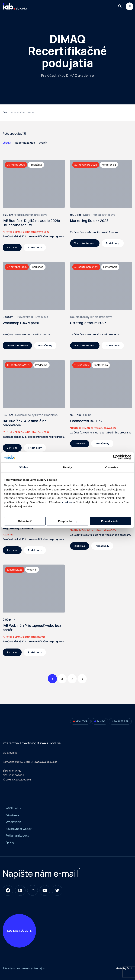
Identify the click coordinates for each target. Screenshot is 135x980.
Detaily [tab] (67, 467)
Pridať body (35, 247)
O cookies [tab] (112, 467)
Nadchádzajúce (25, 143)
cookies (67, 502)
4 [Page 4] (82, 679)
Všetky (7, 143)
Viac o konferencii (85, 243)
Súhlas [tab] (23, 467)
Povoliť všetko (110, 521)
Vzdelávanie (13, 822)
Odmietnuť (25, 521)
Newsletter (120, 721)
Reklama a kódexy (17, 836)
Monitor (80, 721)
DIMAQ (100, 721)
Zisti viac (12, 247)
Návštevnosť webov (18, 829)
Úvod (5, 112)
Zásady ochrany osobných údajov (24, 970)
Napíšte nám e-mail (40, 873)
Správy (10, 842)
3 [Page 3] (72, 679)
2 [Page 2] (62, 679)
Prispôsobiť (68, 521)
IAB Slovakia (13, 808)
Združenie (12, 815)
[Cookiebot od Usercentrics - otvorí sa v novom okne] (116, 457)
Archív (43, 143)
